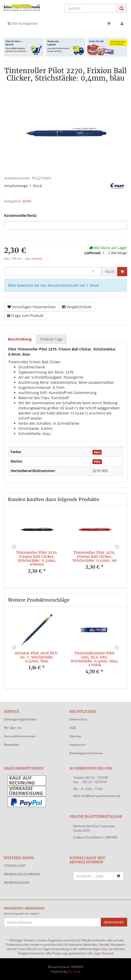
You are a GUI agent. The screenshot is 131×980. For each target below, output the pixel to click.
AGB (73, 728)
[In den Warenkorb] (122, 272)
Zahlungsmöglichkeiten (20, 719)
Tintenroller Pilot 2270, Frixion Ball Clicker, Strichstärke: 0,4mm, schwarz (37, 558)
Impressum (78, 745)
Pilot (97, 462)
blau (97, 452)
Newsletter (12, 745)
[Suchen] (91, 8)
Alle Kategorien (23, 23)
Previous (14, 547)
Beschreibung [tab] (20, 339)
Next (117, 547)
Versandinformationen (20, 736)
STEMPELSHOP (15, 866)
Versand (37, 259)
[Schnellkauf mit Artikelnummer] (94, 876)
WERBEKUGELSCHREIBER (22, 874)
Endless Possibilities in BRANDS (96, 837)
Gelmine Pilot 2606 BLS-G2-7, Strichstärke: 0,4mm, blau (37, 657)
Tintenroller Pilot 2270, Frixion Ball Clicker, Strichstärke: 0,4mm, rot (95, 556)
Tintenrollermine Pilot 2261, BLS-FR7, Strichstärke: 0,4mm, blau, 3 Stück (94, 659)
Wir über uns (13, 728)
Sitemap (75, 736)
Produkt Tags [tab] (51, 339)
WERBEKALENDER (17, 883)
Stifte (27, 201)
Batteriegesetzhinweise (86, 753)
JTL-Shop (74, 971)
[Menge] (53, 271)
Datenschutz (78, 719)
